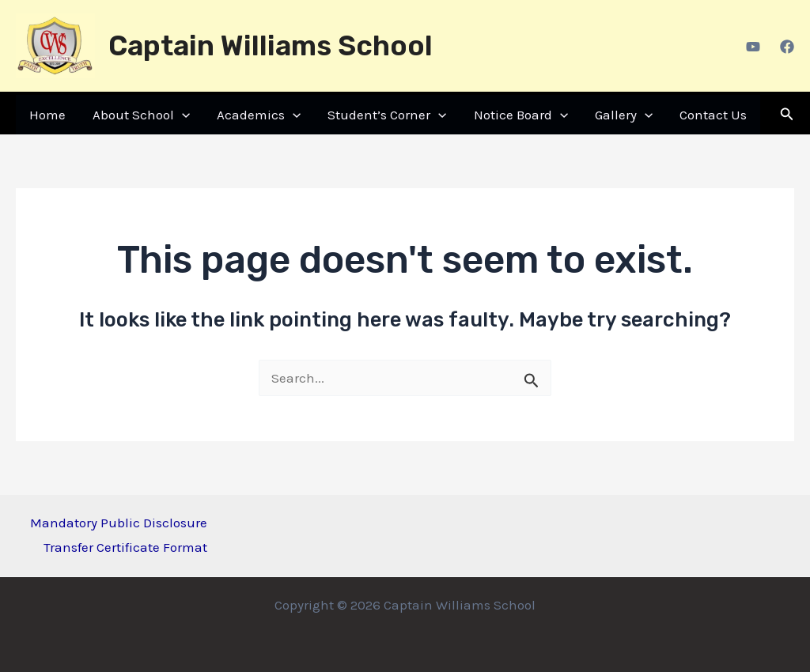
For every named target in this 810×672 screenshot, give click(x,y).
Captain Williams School (271, 46)
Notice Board (521, 115)
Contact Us (713, 115)
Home (47, 115)
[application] (182, 115)
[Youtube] (753, 47)
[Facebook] (787, 47)
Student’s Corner (387, 115)
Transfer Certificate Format (125, 547)
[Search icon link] (787, 115)
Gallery (624, 115)
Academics (259, 115)
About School (141, 115)
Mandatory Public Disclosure (119, 523)
